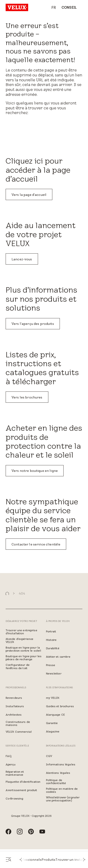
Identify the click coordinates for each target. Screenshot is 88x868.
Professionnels (29, 860)
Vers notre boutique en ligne (35, 471)
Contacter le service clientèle (36, 544)
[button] (21, 860)
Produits (48, 860)
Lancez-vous (22, 259)
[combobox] (51, 8)
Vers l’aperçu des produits (33, 324)
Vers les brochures (27, 397)
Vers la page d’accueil (29, 195)
